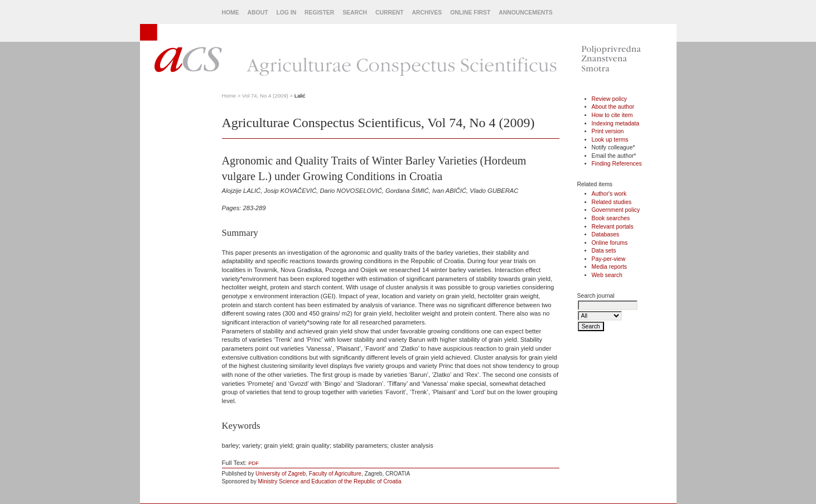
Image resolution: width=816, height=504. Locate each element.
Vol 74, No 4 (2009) (265, 96)
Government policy (616, 210)
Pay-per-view (609, 259)
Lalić (300, 96)
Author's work (609, 194)
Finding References (617, 164)
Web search (607, 275)
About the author (613, 107)
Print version (608, 131)
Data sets (604, 251)
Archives (427, 13)
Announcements (525, 13)
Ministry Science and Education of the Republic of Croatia (330, 481)
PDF (254, 463)
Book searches (611, 218)
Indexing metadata (616, 123)
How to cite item (612, 115)
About (258, 13)
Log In (286, 13)
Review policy (610, 99)
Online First (470, 13)
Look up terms (610, 140)
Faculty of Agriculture (335, 474)
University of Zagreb (281, 474)
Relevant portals (613, 227)
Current (390, 13)
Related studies (612, 202)
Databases (606, 234)
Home (231, 13)
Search (355, 13)
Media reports (610, 267)
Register (319, 13)
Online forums (610, 243)
